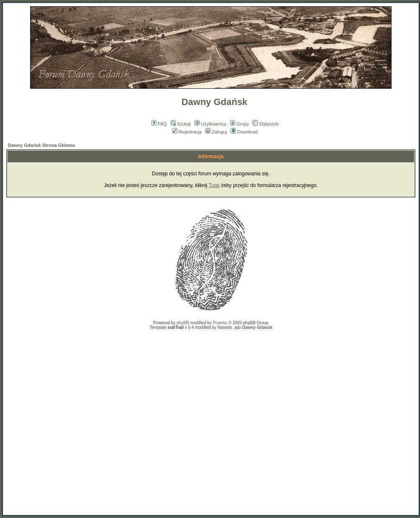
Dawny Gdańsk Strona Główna (41, 145)
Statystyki (266, 124)
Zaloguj (216, 132)
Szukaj (181, 124)
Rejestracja (187, 132)
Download (244, 132)
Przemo (220, 323)
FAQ (159, 124)
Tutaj (214, 185)
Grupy (239, 124)
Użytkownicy (210, 124)
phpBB (183, 323)
